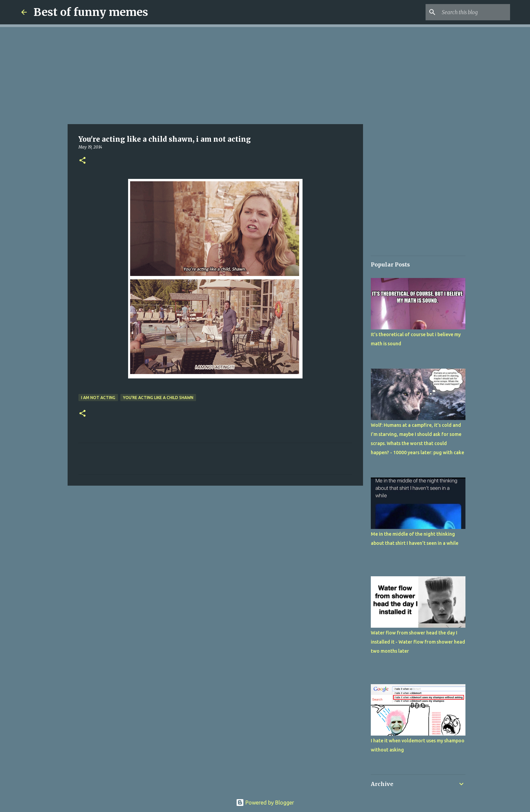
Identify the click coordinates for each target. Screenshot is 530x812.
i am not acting (98, 398)
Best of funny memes (91, 12)
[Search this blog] (475, 12)
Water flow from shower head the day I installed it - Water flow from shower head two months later (418, 642)
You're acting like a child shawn (158, 398)
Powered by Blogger (265, 803)
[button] (82, 161)
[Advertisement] (215, 74)
